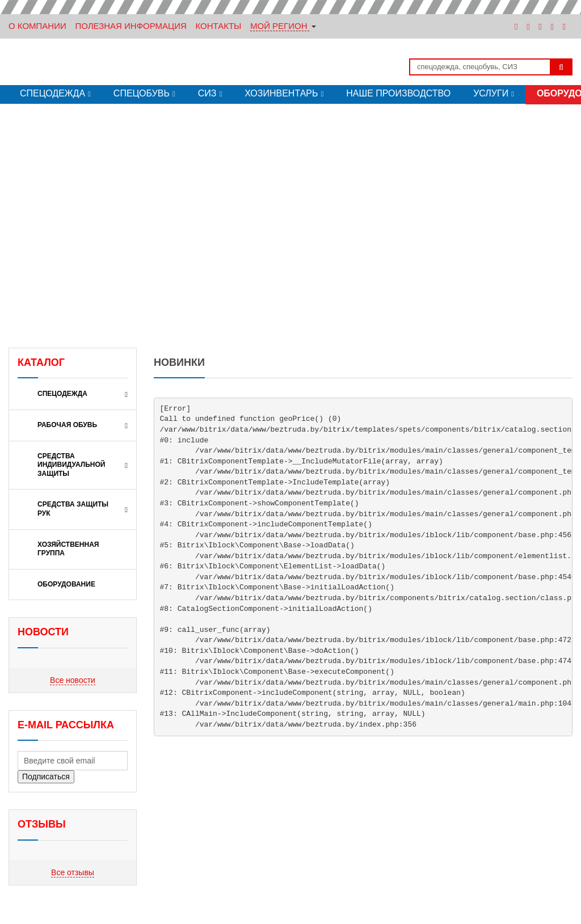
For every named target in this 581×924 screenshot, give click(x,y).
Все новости (73, 680)
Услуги (491, 93)
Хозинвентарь (281, 93)
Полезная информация (130, 26)
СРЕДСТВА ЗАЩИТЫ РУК (73, 509)
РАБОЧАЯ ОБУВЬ (67, 425)
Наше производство (398, 93)
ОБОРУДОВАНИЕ (66, 584)
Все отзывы (73, 872)
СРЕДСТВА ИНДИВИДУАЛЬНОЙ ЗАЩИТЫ (71, 465)
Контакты (218, 26)
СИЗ (207, 93)
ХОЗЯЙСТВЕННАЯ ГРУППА (68, 549)
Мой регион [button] (279, 26)
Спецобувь (142, 93)
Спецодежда (52, 93)
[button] (11, 218)
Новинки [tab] (179, 362)
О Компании (37, 26)
